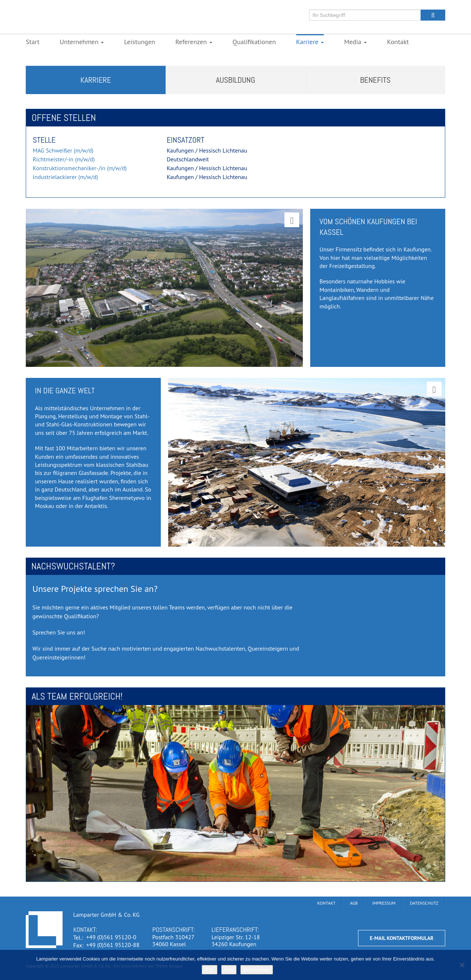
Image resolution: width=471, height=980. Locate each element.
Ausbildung (236, 80)
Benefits (376, 80)
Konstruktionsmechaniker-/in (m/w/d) (80, 168)
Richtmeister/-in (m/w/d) (64, 159)
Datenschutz (256, 970)
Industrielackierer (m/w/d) (65, 177)
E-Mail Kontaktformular (402, 938)
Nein (229, 970)
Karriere (96, 80)
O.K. (209, 970)
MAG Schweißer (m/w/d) (63, 150)
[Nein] (462, 965)
